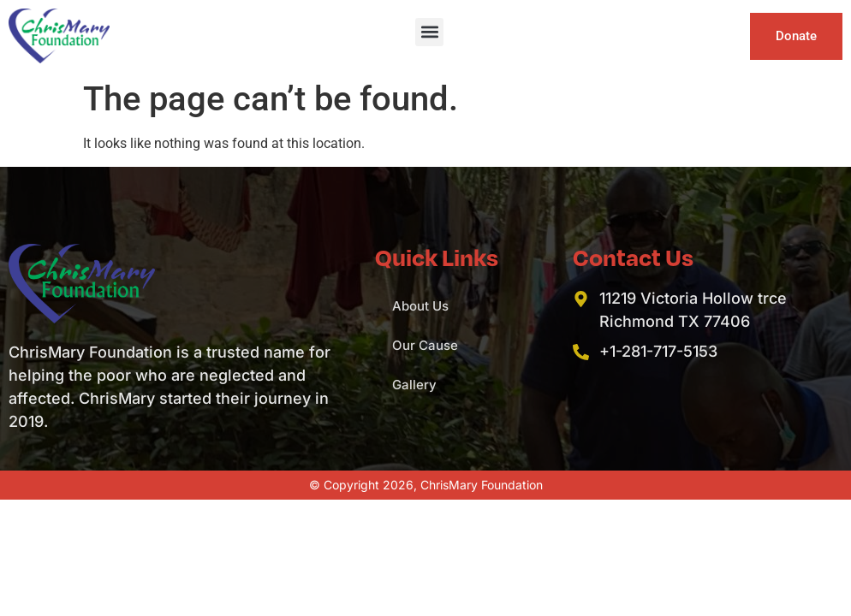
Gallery (414, 385)
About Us (420, 306)
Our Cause (425, 345)
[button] (429, 32)
